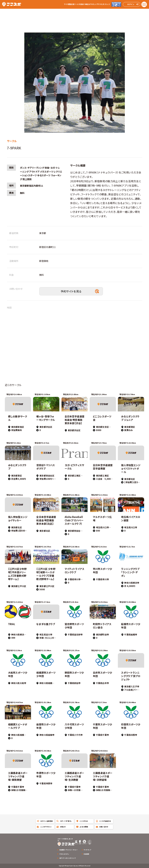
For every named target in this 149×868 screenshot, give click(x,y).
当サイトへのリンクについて (68, 858)
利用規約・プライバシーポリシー (69, 850)
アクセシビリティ (64, 854)
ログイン (131, 4)
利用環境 (86, 854)
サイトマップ (87, 850)
